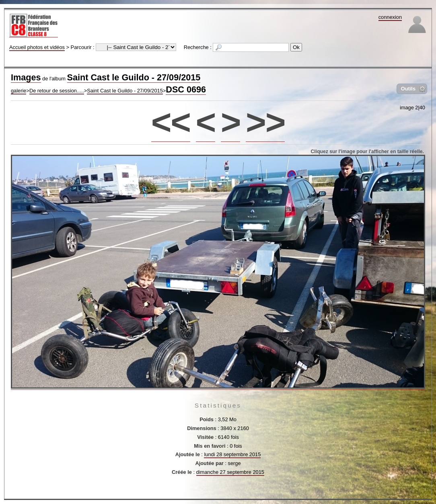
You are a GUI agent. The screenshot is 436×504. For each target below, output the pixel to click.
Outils (408, 89)
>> (265, 122)
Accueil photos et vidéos (37, 47)
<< (171, 122)
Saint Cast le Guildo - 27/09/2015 (134, 77)
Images (26, 77)
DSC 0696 (186, 89)
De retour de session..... (57, 91)
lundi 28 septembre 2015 (232, 454)
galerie (19, 91)
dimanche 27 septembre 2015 (230, 472)
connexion (390, 17)
